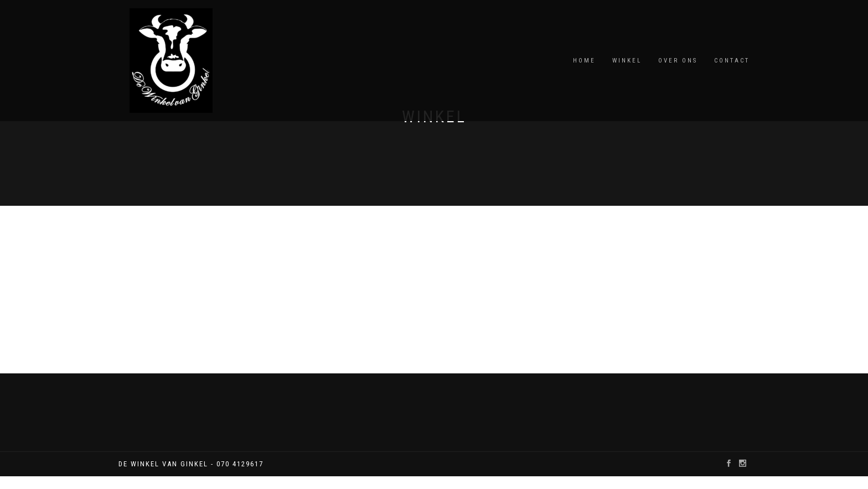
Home (584, 61)
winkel (627, 61)
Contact (732, 61)
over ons (678, 61)
